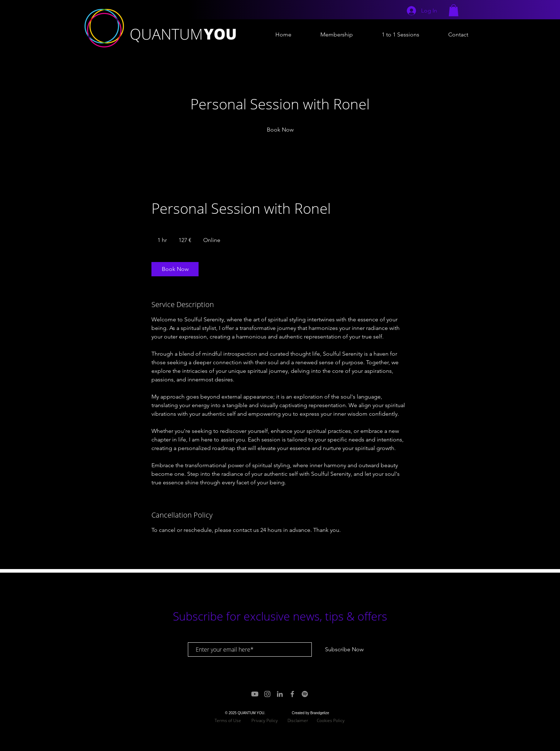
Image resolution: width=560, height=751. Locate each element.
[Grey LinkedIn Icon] (280, 694)
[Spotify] (305, 694)
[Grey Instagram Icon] (267, 694)
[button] (454, 10)
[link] (280, 130)
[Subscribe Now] (344, 649)
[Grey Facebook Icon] (292, 694)
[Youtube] (255, 694)
